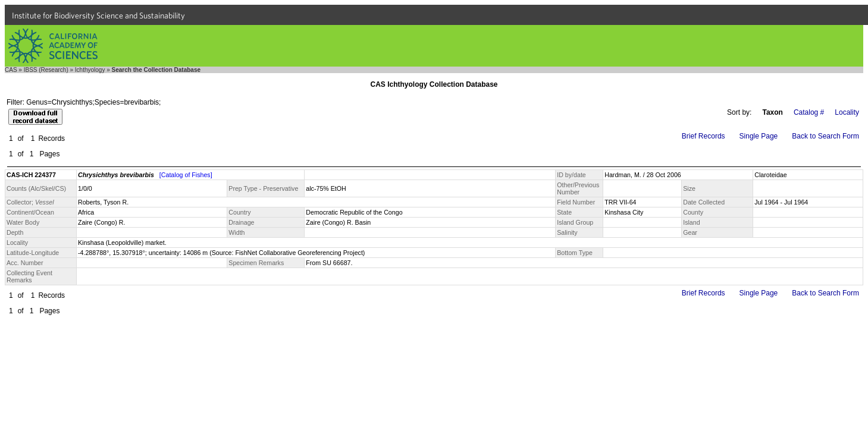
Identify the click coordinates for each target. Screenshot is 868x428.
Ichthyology (90, 70)
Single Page (759, 136)
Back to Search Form (825, 136)
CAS (11, 70)
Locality (847, 112)
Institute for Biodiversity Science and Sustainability (98, 15)
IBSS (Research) (46, 70)
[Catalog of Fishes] (186, 175)
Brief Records (704, 136)
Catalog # (809, 112)
